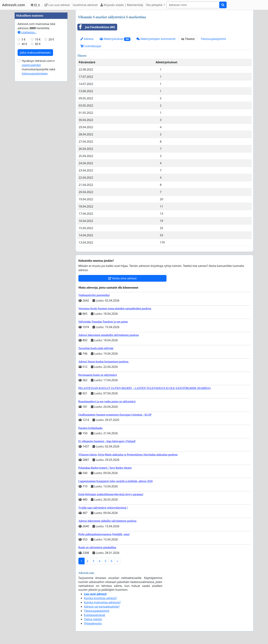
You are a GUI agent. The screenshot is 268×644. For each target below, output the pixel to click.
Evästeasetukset (95, 615)
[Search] (193, 5)
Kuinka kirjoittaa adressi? (101, 598)
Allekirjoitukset (115, 39)
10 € (38, 145)
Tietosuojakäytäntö (213, 39)
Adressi (87, 39)
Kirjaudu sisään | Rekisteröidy (122, 5)
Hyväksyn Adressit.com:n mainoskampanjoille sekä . (39, 173)
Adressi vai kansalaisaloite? (102, 607)
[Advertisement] (41, 63)
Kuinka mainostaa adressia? (102, 602)
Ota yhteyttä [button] (154, 5)
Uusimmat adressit (85, 5)
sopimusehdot (31, 171)
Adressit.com (14, 5)
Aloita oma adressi (122, 278)
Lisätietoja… (27, 138)
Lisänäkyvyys (91, 46)
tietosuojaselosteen (35, 179)
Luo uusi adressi (57, 5)
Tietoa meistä (93, 619)
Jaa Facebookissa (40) (96, 27)
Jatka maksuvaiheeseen (35, 158)
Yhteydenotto (93, 623)
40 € (24, 149)
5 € (23, 145)
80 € (38, 149)
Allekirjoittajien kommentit (156, 39)
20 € (51, 145)
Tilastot (188, 39)
